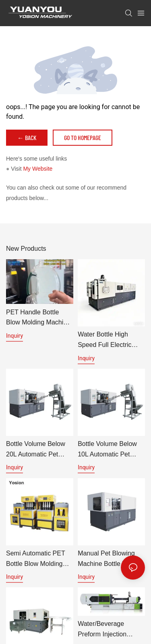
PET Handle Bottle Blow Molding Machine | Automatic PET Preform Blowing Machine (38, 318)
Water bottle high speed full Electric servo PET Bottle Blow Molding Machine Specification (110, 340)
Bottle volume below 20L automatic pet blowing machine (36, 450)
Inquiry (14, 336)
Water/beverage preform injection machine (102, 632)
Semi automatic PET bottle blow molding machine (35, 559)
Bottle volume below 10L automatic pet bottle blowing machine (111, 450)
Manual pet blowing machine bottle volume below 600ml (111, 559)
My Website (38, 169)
